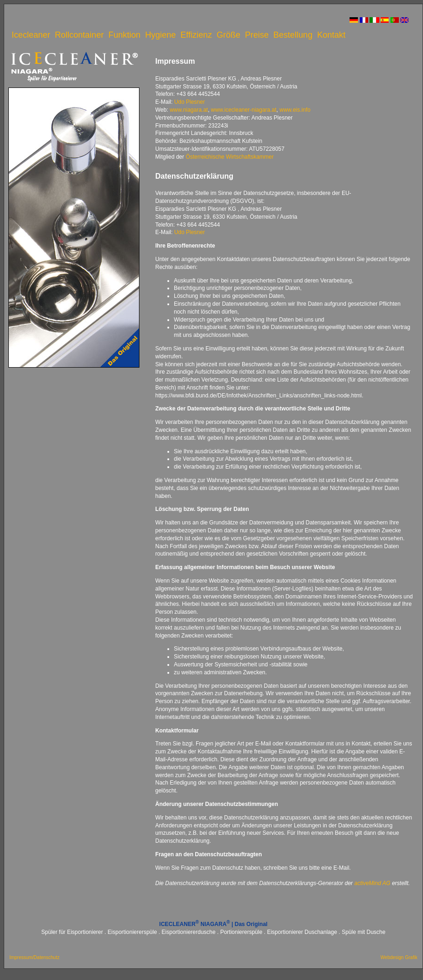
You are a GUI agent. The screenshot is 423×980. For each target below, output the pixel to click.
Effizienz (196, 35)
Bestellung (293, 35)
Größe (228, 35)
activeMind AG (372, 883)
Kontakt (331, 35)
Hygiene (160, 35)
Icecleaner (31, 35)
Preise (257, 35)
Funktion (124, 35)
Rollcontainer (79, 35)
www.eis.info (295, 110)
